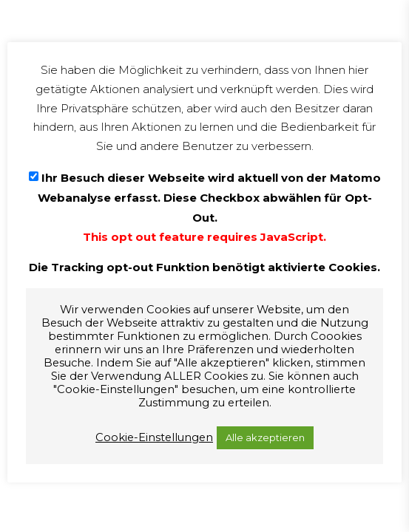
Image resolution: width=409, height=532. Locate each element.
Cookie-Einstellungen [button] (154, 437)
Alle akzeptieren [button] (265, 437)
